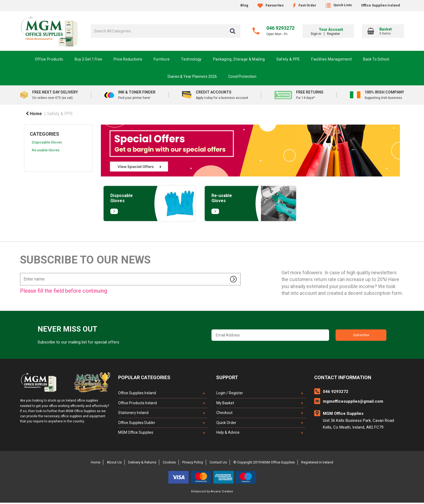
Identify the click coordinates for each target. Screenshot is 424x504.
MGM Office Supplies (136, 434)
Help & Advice (228, 434)
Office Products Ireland (138, 403)
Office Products (49, 59)
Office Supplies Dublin (137, 424)
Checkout (224, 413)
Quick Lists (339, 5)
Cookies (169, 464)
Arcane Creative (222, 493)
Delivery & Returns (142, 464)
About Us (114, 464)
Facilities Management (332, 59)
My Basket (225, 403)
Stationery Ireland (133, 413)
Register (342, 34)
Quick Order (226, 424)
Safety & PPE (288, 59)
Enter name (21, 273)
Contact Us (218, 464)
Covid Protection (242, 76)
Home (34, 114)
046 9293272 (280, 28)
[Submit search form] (233, 31)
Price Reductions (128, 59)
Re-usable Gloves (46, 150)
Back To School (376, 59)
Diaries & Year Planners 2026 (192, 76)
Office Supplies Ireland (380, 5)
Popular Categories (144, 377)
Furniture (162, 59)
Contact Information (343, 377)
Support (227, 377)
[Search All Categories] (166, 31)
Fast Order (305, 5)
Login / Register (229, 393)
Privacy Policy (193, 464)
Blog (244, 5)
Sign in (324, 34)
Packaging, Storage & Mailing (239, 59)
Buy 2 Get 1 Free (88, 59)
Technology (191, 59)
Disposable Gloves (47, 142)
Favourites (271, 5)
